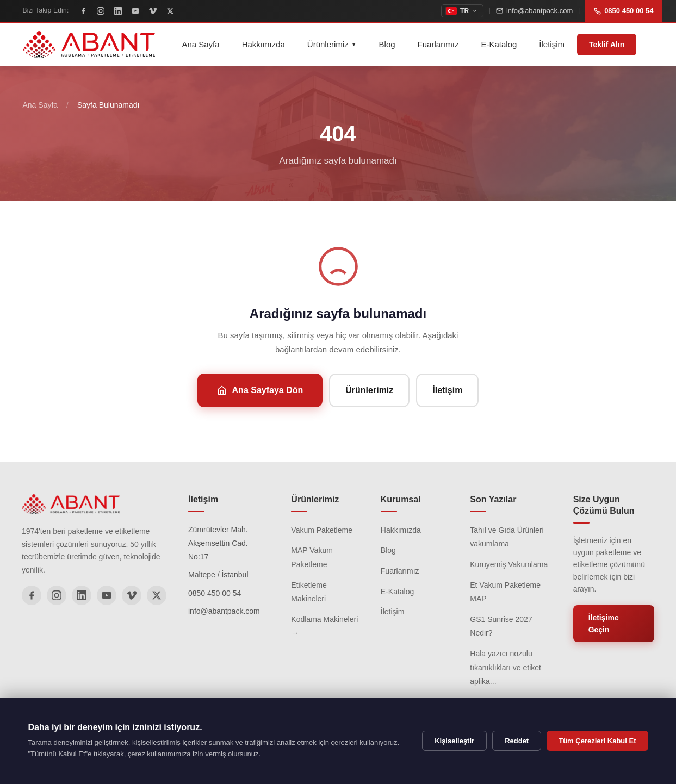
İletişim (552, 44)
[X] (170, 11)
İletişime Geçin (604, 624)
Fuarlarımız (438, 44)
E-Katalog (499, 44)
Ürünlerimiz (332, 44)
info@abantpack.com (534, 11)
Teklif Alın (607, 45)
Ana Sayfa (200, 44)
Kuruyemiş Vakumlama (509, 564)
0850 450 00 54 (624, 11)
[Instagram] (101, 11)
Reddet (517, 741)
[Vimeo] (153, 11)
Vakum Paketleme (322, 530)
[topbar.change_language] (462, 11)
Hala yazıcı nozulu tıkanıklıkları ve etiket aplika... (506, 667)
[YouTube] (135, 11)
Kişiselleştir (454, 741)
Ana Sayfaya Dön (260, 390)
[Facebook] (83, 11)
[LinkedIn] (118, 11)
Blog (387, 44)
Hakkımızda (263, 44)
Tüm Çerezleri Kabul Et (597, 741)
